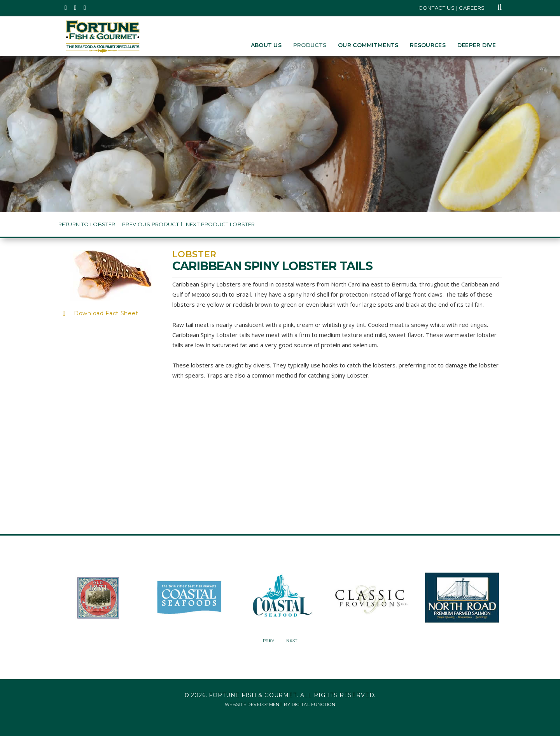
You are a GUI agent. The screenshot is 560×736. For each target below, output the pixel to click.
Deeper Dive (477, 45)
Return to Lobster (87, 224)
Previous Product (150, 224)
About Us (266, 45)
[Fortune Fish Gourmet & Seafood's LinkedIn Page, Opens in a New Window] (85, 8)
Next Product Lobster (220, 224)
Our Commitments (368, 45)
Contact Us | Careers (452, 8)
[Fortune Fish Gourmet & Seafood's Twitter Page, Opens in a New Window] (66, 8)
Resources (428, 45)
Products (310, 45)
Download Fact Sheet (106, 313)
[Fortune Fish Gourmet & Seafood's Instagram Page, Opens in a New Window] (76, 8)
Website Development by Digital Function (280, 704)
